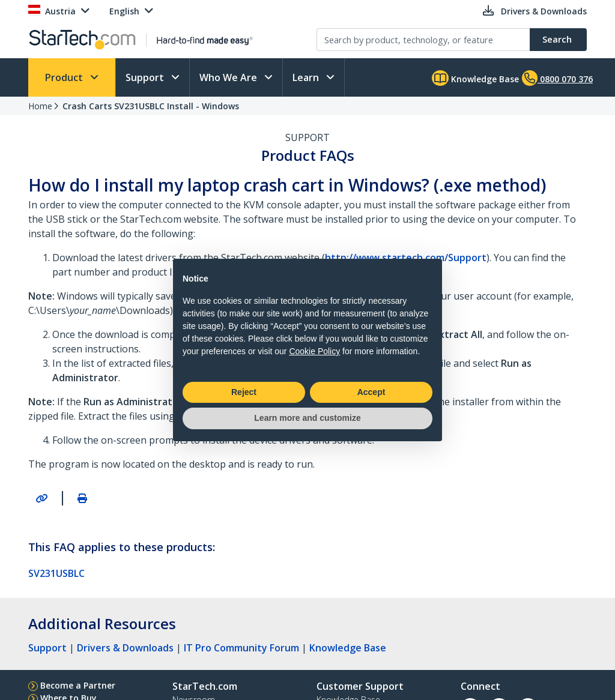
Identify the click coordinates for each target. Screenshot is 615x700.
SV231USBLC (56, 573)
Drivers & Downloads (125, 648)
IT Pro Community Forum (241, 648)
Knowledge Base (475, 78)
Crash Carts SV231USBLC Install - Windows (151, 106)
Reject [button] (244, 392)
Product (65, 77)
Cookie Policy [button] (314, 351)
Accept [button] (371, 392)
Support (146, 77)
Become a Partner (78, 685)
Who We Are (229, 77)
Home (40, 106)
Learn (307, 77)
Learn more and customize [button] (307, 418)
